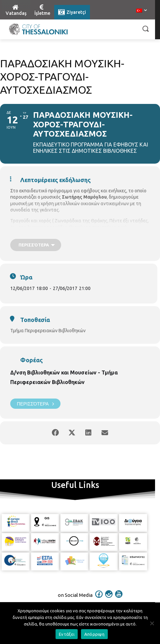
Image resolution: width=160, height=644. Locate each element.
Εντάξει (67, 634)
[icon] (99, 598)
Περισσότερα (35, 404)
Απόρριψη (94, 634)
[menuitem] (141, 11)
